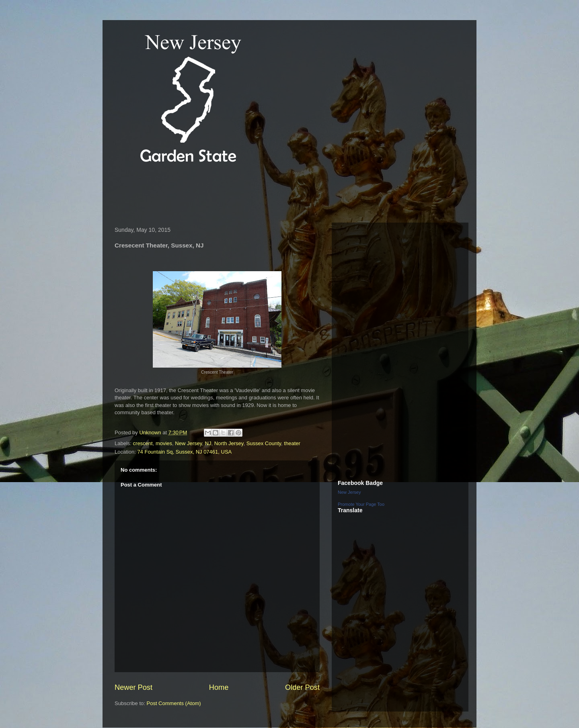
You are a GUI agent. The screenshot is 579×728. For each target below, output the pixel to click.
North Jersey (229, 443)
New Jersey (188, 443)
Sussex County (264, 443)
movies (164, 443)
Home (219, 687)
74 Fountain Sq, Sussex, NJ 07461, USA (184, 452)
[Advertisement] (257, 194)
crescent (143, 443)
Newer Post (133, 687)
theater (292, 443)
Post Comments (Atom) (174, 703)
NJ (208, 443)
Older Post (302, 687)
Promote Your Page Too (361, 504)
